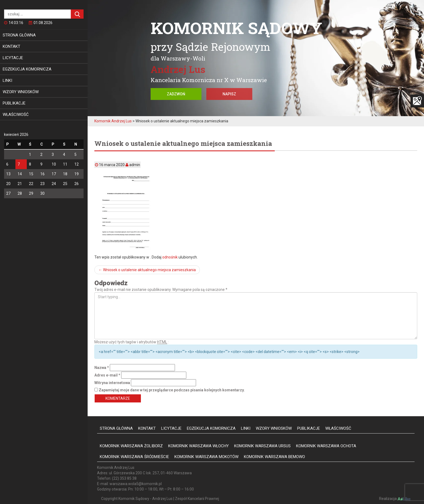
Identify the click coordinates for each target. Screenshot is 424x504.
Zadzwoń (176, 94)
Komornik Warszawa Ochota (326, 446)
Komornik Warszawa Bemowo (274, 457)
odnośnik (170, 257)
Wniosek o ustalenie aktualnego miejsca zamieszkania (147, 270)
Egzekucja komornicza (27, 69)
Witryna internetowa (112, 383)
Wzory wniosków (21, 92)
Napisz (229, 94)
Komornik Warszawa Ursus (262, 446)
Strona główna (19, 35)
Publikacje (14, 103)
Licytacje (13, 58)
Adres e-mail (107, 375)
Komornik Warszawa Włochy (198, 446)
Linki (7, 80)
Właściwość (16, 115)
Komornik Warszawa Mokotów (206, 457)
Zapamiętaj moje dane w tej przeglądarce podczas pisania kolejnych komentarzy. (172, 390)
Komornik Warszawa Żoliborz (131, 446)
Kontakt (11, 46)
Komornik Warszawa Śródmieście (134, 457)
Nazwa (102, 368)
